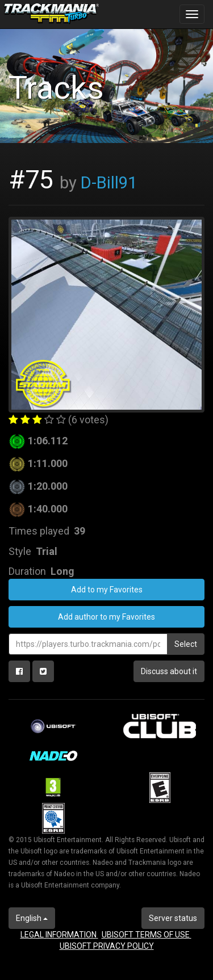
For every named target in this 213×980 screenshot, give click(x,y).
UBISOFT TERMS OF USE (147, 935)
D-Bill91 (109, 183)
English (32, 918)
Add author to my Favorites (106, 617)
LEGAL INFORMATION (59, 935)
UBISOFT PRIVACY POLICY (107, 946)
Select (186, 644)
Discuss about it (169, 671)
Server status (173, 918)
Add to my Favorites (107, 590)
